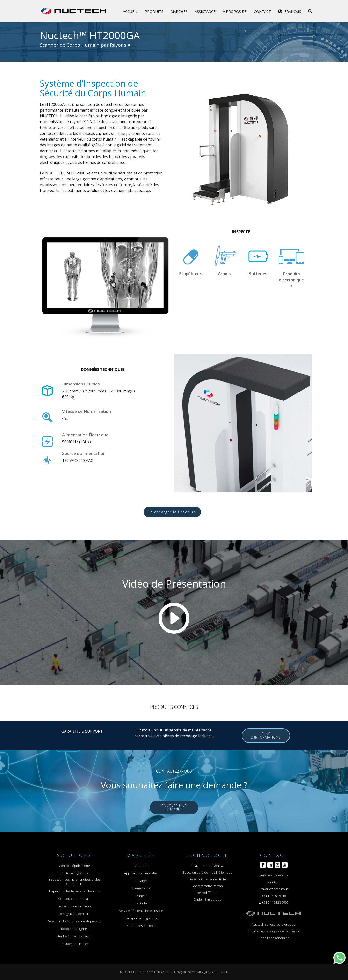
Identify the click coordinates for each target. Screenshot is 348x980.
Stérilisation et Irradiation (74, 936)
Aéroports (141, 866)
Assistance (205, 11)
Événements (141, 888)
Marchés (179, 11)
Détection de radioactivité (207, 879)
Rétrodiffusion (207, 893)
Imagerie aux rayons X (207, 866)
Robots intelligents (74, 929)
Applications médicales (141, 873)
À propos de (235, 11)
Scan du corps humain (74, 899)
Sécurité (141, 903)
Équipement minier (74, 944)
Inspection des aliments (74, 906)
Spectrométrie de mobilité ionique (207, 872)
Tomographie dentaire (74, 914)
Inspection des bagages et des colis (74, 891)
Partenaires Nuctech (141, 926)
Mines (141, 896)
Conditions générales (274, 938)
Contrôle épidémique (74, 866)
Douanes (141, 881)
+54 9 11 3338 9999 (275, 902)
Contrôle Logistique (74, 873)
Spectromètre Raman (207, 886)
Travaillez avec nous (274, 889)
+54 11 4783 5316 (274, 896)
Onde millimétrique (207, 899)
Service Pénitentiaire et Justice (141, 911)
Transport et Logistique (141, 918)
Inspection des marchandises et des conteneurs (74, 882)
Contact (262, 11)
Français (293, 11)
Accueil (130, 11)
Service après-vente (274, 875)
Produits (154, 11)
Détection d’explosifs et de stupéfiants (74, 921)
